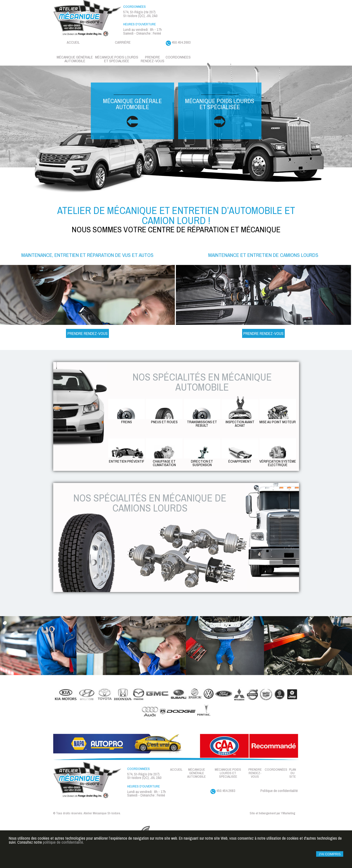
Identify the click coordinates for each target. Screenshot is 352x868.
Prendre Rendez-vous (88, 333)
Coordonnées (276, 770)
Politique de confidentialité (279, 791)
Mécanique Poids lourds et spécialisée (117, 59)
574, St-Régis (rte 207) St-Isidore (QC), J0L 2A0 (140, 14)
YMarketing (288, 813)
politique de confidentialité (63, 846)
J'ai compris (330, 857)
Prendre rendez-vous (153, 59)
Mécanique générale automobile (75, 59)
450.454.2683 (178, 43)
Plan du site (293, 773)
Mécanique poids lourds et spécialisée (220, 111)
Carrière (123, 42)
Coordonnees (178, 57)
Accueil (73, 42)
